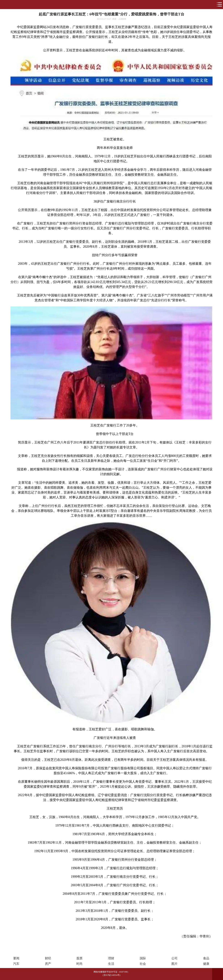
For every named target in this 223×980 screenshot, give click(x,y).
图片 (174, 964)
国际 (143, 958)
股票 (79, 958)
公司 (174, 958)
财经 (48, 958)
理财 (111, 958)
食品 (206, 958)
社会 (143, 964)
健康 (206, 964)
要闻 (16, 958)
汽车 (16, 964)
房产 (48, 964)
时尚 (79, 964)
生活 (111, 964)
